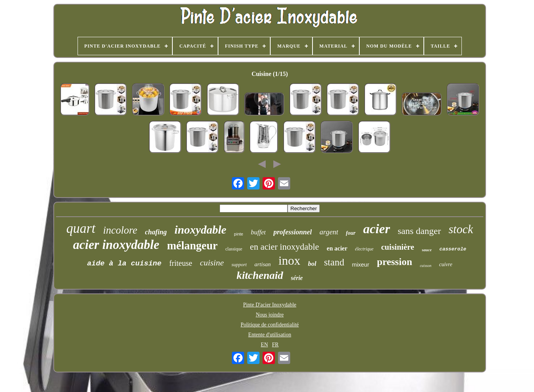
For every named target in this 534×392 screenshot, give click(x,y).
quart (81, 228)
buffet (258, 232)
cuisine (212, 263)
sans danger (419, 231)
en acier (337, 248)
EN (264, 345)
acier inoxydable (116, 245)
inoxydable (201, 230)
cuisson (426, 266)
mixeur (361, 264)
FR (275, 345)
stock (461, 229)
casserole (453, 249)
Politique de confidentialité (270, 325)
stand (334, 262)
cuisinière (398, 247)
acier (377, 229)
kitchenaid (260, 275)
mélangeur (192, 245)
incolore (120, 230)
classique (234, 249)
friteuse (181, 263)
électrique (364, 249)
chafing (156, 232)
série (297, 278)
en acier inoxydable (284, 247)
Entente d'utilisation (270, 335)
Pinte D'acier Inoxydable (270, 305)
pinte (239, 234)
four (351, 233)
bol (312, 264)
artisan (263, 264)
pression (395, 262)
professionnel (293, 232)
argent (329, 232)
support (239, 264)
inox (289, 260)
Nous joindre (270, 315)
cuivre (446, 264)
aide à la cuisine (124, 264)
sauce (427, 250)
